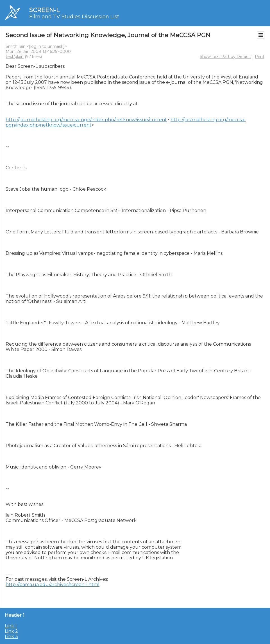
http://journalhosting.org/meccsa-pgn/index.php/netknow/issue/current (86, 120)
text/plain (15, 57)
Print (260, 57)
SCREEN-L (44, 10)
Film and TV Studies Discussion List (74, 17)
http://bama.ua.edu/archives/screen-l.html (53, 585)
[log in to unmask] (47, 46)
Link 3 (11, 637)
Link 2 (11, 631)
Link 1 (11, 626)
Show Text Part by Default (225, 57)
